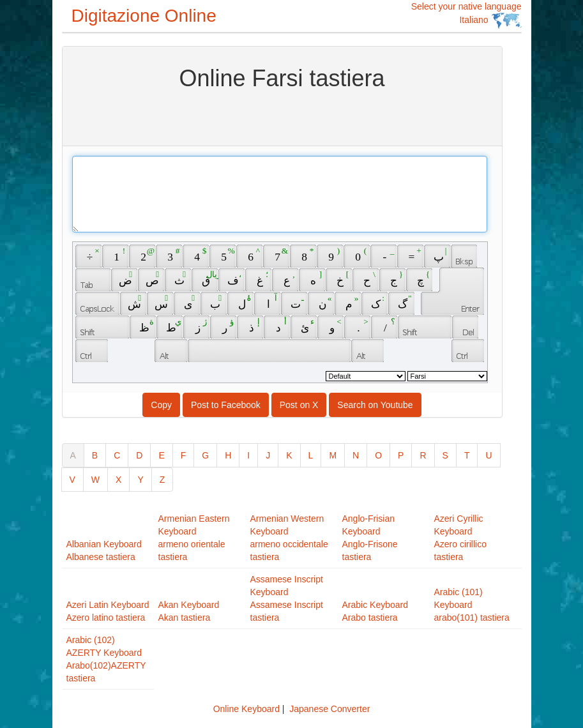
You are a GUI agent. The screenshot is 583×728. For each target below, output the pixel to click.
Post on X (299, 405)
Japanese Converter (329, 709)
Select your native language (466, 15)
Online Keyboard (246, 709)
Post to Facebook (226, 405)
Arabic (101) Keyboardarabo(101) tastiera (472, 605)
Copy (161, 405)
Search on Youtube (375, 405)
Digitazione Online (144, 16)
